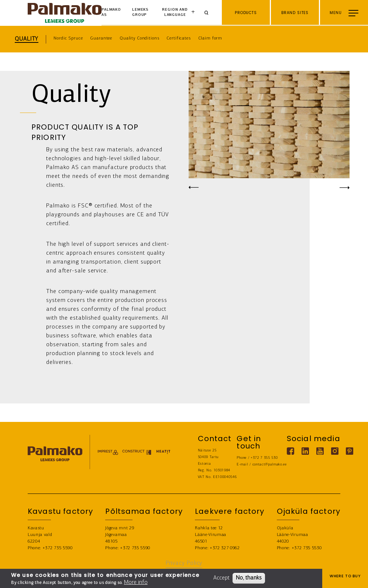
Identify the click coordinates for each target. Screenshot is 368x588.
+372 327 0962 (225, 548)
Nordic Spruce (68, 38)
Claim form (210, 38)
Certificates (178, 38)
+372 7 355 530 (264, 458)
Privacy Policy (184, 563)
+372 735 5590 (58, 548)
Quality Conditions (139, 38)
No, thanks (249, 578)
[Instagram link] (335, 451)
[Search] (209, 13)
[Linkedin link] (305, 451)
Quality (27, 39)
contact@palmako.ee (270, 465)
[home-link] (65, 13)
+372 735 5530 (307, 548)
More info (136, 582)
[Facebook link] (290, 451)
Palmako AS (111, 12)
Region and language (175, 12)
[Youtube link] (320, 451)
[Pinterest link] (350, 451)
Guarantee (101, 38)
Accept (221, 578)
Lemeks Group (140, 12)
